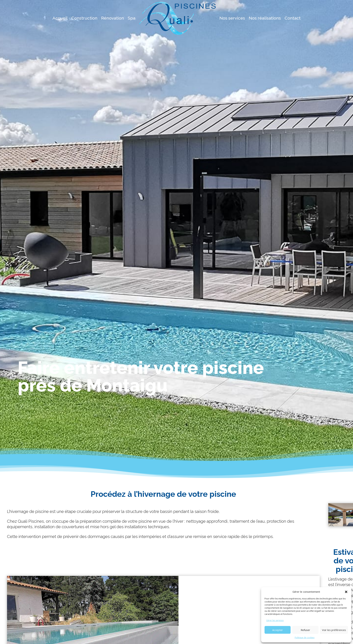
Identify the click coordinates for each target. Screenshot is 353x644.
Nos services (232, 18)
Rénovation (113, 18)
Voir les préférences (334, 630)
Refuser (305, 630)
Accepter (278, 630)
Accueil (60, 18)
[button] (346, 592)
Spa (132, 18)
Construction (84, 18)
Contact (293, 18)
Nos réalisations (265, 18)
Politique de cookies (305, 638)
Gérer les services (275, 620)
